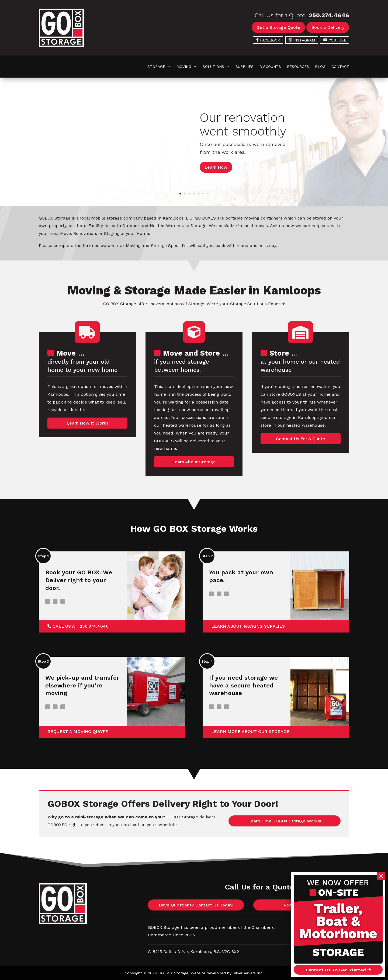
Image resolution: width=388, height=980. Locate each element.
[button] (323, 951)
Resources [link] (298, 67)
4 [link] (194, 194)
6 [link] (203, 194)
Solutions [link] (213, 67)
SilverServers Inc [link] (248, 973)
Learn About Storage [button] (194, 462)
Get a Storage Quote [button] (278, 27)
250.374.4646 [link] (329, 15)
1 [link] (180, 194)
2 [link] (185, 194)
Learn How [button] (216, 167)
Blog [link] (320, 67)
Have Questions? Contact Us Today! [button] (196, 905)
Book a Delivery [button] (328, 27)
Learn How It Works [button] (87, 423)
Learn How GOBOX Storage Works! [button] (285, 821)
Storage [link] (156, 67)
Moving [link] (184, 67)
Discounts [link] (270, 67)
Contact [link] (340, 67)
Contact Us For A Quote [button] (301, 439)
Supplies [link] (245, 67)
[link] (61, 45)
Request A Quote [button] (301, 905)
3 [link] (190, 194)
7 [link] (208, 194)
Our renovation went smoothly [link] (243, 124)
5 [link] (199, 194)
